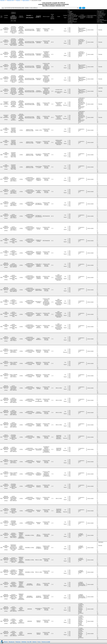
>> (84, 8)
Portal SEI (2, 1)
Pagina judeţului (26, 1)
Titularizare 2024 (10, 1)
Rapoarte (18, 1)
